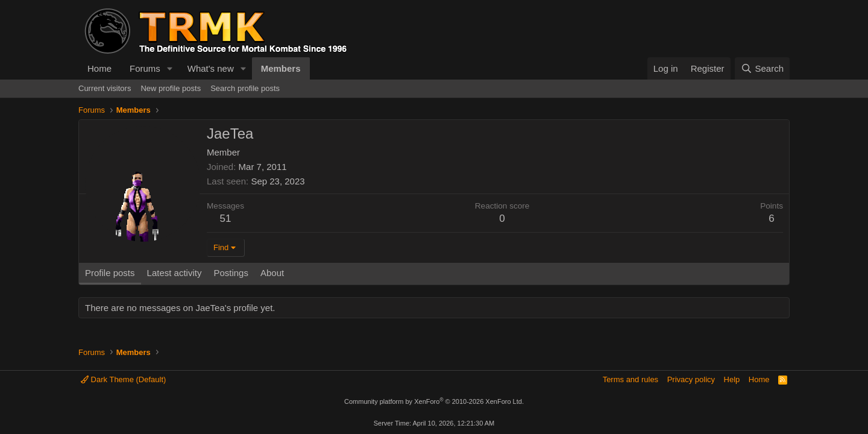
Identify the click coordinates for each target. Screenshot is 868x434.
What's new (211, 68)
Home (99, 68)
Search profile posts (245, 88)
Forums (145, 68)
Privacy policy (691, 379)
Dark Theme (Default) (123, 379)
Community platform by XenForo (434, 401)
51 (226, 219)
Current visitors (105, 88)
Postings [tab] (231, 273)
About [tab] (272, 273)
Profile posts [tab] (110, 273)
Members (281, 68)
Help (732, 379)
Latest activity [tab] (175, 273)
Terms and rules (631, 379)
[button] (170, 68)
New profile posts (171, 88)
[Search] (762, 68)
